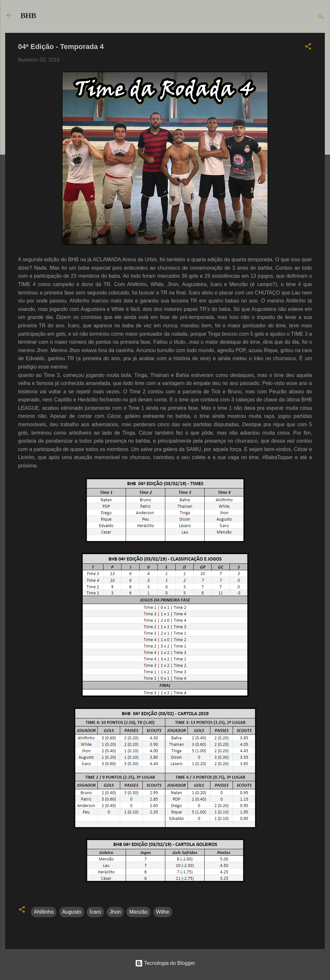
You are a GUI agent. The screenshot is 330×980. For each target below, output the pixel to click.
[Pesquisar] (321, 18)
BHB (28, 15)
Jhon (115, 912)
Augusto (72, 912)
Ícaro (95, 912)
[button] (308, 48)
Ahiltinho (44, 912)
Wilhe (163, 912)
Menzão (138, 912)
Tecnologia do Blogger (165, 963)
